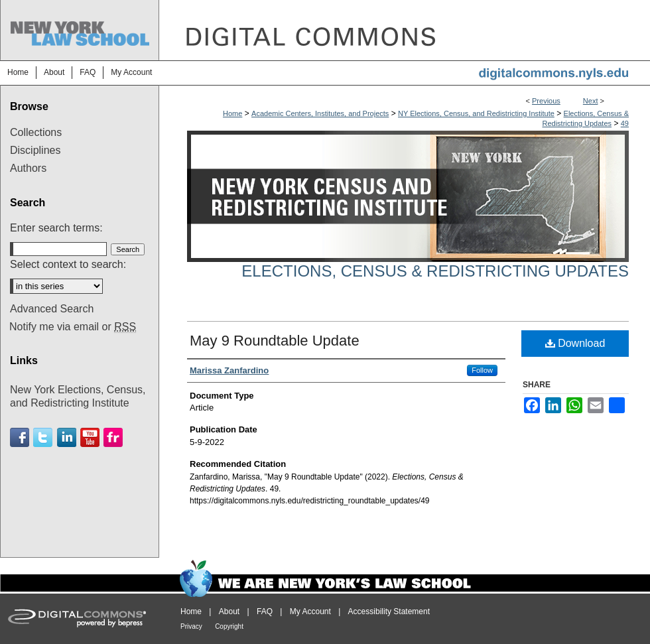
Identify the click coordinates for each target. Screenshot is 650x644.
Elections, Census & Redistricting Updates (435, 271)
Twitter (43, 437)
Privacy (191, 626)
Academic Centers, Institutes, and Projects (320, 113)
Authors (28, 168)
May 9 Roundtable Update (275, 341)
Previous (546, 101)
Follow (482, 370)
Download (575, 343)
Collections (36, 132)
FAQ (265, 612)
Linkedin (67, 437)
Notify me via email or (73, 327)
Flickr (113, 437)
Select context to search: (68, 264)
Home (232, 113)
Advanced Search (52, 309)
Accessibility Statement (389, 612)
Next (591, 101)
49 (625, 123)
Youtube (90, 437)
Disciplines (35, 150)
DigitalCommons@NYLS (405, 30)
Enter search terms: (56, 228)
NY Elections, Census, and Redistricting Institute (476, 113)
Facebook (20, 437)
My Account (310, 612)
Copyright (229, 626)
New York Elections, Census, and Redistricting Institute (78, 396)
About (229, 612)
